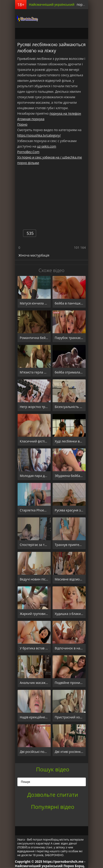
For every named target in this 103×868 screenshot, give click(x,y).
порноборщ (26, 18)
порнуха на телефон (65, 113)
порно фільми (28, 163)
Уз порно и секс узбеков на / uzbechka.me (50, 157)
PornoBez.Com (28, 152)
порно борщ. (87, 4)
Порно (22, 124)
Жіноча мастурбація (34, 255)
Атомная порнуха (31, 119)
